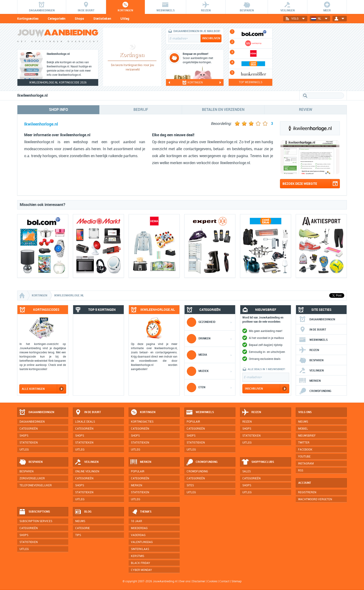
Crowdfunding (315, 391)
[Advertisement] (312, 57)
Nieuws (80, 521)
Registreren (307, 492)
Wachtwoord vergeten (315, 499)
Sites (190, 485)
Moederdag (139, 528)
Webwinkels (313, 340)
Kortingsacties (28, 19)
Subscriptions (34, 512)
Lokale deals (85, 422)
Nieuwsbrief (307, 436)
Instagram (306, 464)
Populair (193, 422)
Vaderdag (138, 535)
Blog (83, 512)
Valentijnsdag (142, 542)
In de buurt (313, 330)
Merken (310, 381)
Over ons (185, 581)
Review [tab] (306, 110)
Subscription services (36, 521)
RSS (301, 471)
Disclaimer (199, 581)
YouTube (304, 457)
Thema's (141, 512)
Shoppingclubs (258, 462)
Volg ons (305, 412)
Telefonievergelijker (36, 485)
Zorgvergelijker (32, 478)
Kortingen (143, 412)
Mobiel (303, 429)
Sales (247, 471)
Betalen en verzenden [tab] (223, 110)
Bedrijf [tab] (141, 110)
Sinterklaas (140, 549)
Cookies (212, 581)
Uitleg (125, 19)
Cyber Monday (141, 570)
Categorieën (57, 19)
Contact (224, 581)
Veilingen (311, 371)
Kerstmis (138, 556)
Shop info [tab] (58, 110)
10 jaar (136, 521)
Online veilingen (87, 471)
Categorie (83, 528)
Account (305, 483)
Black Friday (141, 563)
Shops (79, 19)
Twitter (304, 443)
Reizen (309, 350)
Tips (78, 535)
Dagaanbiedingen (317, 319)
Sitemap (237, 581)
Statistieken (102, 19)
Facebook (305, 450)
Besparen (311, 360)
